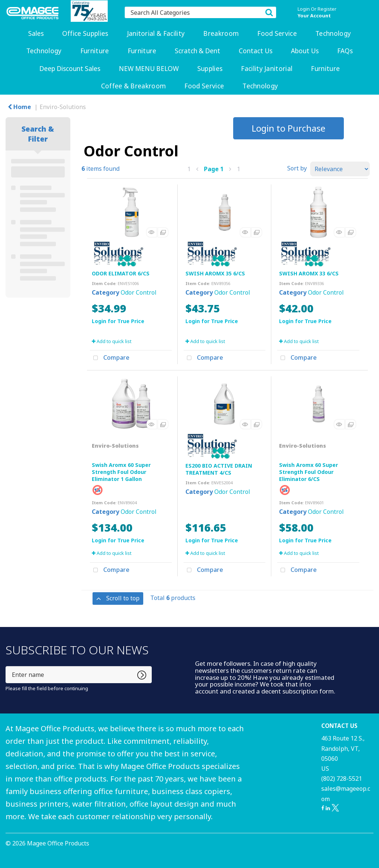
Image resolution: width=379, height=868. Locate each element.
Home (19, 107)
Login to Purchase (289, 128)
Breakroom (221, 33)
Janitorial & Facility (156, 33)
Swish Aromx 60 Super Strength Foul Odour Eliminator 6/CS (308, 472)
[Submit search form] (269, 12)
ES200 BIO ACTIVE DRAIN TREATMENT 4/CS (219, 469)
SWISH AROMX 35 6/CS (215, 273)
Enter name (8, 666)
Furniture (95, 51)
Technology (333, 33)
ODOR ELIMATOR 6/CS (121, 273)
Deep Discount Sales (70, 69)
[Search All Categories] (200, 12)
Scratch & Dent (197, 51)
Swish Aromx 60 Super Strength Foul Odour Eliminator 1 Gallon (121, 472)
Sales (36, 33)
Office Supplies (85, 33)
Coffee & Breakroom (134, 86)
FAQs (345, 51)
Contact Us (256, 51)
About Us (305, 51)
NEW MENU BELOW (149, 69)
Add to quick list (112, 341)
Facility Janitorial (267, 69)
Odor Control (139, 292)
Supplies (210, 69)
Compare (110, 358)
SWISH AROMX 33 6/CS (309, 273)
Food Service (277, 33)
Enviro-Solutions (63, 107)
